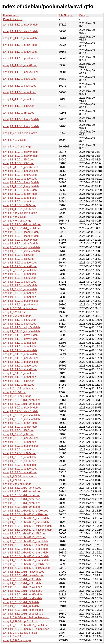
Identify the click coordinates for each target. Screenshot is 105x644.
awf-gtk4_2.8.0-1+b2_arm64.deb (22, 492)
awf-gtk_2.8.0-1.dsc (15, 637)
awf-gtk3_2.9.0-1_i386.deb (19, 430)
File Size (64, 15)
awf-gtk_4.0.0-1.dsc (15, 217)
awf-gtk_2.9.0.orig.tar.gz (17, 484)
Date (82, 15)
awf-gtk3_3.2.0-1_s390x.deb (20, 278)
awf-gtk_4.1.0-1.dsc (15, 140)
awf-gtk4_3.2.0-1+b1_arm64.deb (22, 228)
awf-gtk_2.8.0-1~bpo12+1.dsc (21, 621)
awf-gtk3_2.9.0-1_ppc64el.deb (21, 438)
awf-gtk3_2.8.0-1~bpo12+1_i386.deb (25, 533)
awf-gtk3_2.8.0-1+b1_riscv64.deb (23, 587)
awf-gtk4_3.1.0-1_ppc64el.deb (21, 362)
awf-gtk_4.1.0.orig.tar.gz (17, 147)
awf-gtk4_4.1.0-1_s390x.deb (20, 86)
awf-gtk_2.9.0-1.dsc (15, 480)
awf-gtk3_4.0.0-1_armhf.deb (20, 198)
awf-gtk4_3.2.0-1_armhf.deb (20, 297)
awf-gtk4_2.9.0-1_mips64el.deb (21, 419)
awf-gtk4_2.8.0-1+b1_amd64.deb (22, 598)
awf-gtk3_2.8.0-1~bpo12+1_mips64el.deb (27, 526)
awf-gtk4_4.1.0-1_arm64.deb (20, 45)
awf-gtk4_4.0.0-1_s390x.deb (20, 209)
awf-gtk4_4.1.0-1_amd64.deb (20, 65)
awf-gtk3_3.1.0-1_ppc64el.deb (21, 358)
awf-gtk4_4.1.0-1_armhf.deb (20, 99)
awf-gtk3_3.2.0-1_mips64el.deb (21, 247)
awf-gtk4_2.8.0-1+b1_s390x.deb (22, 583)
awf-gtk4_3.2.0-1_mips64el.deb (21, 251)
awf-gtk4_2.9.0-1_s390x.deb (20, 461)
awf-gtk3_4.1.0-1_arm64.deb (20, 38)
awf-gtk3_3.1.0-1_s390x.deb (20, 320)
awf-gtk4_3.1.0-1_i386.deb (19, 385)
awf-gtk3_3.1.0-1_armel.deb (19, 347)
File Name (9, 15)
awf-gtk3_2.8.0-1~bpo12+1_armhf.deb (25, 541)
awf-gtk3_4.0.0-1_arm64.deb (20, 190)
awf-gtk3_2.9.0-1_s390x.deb (20, 453)
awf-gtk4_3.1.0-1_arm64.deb (20, 350)
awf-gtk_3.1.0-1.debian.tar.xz (20, 388)
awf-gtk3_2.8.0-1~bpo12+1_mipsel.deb (26, 518)
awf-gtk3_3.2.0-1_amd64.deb (20, 263)
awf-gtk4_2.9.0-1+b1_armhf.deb (22, 404)
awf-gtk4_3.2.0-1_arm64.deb (20, 289)
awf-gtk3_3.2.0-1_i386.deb (19, 255)
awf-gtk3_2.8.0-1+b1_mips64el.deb (24, 572)
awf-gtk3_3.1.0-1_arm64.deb (20, 354)
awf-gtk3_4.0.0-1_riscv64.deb (20, 152)
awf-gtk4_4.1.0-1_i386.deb (19, 113)
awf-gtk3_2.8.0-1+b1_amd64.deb (22, 595)
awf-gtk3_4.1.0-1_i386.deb (19, 106)
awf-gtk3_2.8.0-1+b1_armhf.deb (22, 503)
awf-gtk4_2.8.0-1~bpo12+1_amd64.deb (26, 629)
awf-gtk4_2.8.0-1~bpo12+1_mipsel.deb (26, 522)
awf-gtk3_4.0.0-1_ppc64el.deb (21, 167)
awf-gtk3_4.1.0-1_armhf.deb (20, 92)
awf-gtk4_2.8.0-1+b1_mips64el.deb (24, 575)
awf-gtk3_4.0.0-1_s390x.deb (20, 205)
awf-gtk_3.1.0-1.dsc (15, 392)
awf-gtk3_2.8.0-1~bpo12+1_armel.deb (25, 549)
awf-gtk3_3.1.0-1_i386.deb (19, 381)
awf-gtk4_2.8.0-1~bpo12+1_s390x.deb (26, 514)
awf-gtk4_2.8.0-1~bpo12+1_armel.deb (25, 553)
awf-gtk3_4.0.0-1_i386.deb (19, 160)
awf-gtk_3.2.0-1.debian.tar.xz (20, 308)
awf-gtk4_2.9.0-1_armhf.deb (20, 442)
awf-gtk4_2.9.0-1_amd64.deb (20, 469)
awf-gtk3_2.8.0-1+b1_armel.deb (22, 495)
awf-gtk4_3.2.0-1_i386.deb (19, 259)
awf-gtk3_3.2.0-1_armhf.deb (20, 293)
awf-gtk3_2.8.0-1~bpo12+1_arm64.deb (26, 556)
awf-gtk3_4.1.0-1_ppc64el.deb (21, 59)
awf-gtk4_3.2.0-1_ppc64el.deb (21, 305)
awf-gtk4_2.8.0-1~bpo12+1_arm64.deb (26, 560)
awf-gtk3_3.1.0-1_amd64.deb (20, 366)
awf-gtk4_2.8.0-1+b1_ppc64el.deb (23, 614)
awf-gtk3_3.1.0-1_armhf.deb (20, 373)
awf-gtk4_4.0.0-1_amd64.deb (20, 179)
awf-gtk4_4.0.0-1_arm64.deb (20, 194)
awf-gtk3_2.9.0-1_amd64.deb (20, 472)
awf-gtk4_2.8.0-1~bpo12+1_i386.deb (25, 537)
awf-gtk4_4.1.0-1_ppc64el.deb (21, 72)
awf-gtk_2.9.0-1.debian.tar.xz (20, 476)
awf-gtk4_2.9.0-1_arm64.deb (20, 423)
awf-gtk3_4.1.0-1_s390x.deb (20, 79)
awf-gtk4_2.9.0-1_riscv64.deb (20, 411)
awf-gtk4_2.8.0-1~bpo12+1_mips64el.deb (27, 530)
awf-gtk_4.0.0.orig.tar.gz (17, 221)
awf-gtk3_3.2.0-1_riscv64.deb (20, 240)
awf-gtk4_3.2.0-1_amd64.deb (20, 266)
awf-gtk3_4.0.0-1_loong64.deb (21, 182)
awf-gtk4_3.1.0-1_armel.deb (19, 343)
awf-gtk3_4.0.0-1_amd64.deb (20, 175)
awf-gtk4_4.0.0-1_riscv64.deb (20, 156)
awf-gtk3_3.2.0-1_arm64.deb (20, 285)
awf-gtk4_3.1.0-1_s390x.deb (20, 324)
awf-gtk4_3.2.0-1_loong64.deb (21, 236)
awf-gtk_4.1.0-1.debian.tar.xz (20, 133)
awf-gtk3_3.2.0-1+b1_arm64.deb (22, 224)
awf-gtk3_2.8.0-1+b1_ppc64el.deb (23, 610)
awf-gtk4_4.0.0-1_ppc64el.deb (21, 171)
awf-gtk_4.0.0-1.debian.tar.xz (20, 213)
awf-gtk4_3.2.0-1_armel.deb (19, 274)
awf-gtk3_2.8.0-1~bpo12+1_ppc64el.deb (27, 564)
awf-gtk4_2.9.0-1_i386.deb (19, 434)
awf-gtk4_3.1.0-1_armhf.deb (20, 377)
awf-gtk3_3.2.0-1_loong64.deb (21, 232)
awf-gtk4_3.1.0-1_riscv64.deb (20, 339)
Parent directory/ (13, 19)
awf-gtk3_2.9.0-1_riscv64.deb (20, 408)
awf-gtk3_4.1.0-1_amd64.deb (20, 52)
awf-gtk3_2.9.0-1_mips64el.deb (21, 415)
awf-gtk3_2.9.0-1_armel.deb (19, 465)
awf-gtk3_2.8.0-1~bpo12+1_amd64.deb (26, 625)
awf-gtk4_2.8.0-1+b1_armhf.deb (22, 507)
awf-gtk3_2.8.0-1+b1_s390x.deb (22, 579)
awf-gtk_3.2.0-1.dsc (15, 312)
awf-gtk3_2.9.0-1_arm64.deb (20, 427)
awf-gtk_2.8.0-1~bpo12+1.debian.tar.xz (26, 617)
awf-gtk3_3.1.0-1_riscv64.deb (20, 335)
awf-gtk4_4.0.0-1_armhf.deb (20, 202)
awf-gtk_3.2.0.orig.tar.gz (17, 316)
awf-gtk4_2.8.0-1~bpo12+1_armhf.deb (25, 545)
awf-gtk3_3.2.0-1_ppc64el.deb (21, 301)
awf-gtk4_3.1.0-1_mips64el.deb (21, 331)
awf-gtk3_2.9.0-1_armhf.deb (20, 450)
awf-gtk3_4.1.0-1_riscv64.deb (20, 25)
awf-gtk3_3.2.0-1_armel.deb (19, 270)
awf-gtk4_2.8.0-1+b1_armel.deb (22, 499)
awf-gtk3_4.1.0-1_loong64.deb (21, 119)
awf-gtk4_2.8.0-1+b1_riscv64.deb (23, 591)
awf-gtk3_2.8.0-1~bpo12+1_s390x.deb (26, 511)
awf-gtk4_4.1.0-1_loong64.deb (21, 126)
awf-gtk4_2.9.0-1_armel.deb (19, 457)
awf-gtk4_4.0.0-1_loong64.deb (21, 186)
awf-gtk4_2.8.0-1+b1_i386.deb (21, 606)
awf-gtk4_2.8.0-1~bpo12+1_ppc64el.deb (27, 568)
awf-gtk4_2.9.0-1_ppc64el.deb (21, 446)
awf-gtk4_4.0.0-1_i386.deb (19, 163)
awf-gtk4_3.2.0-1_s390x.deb (20, 282)
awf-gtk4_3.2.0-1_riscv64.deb (20, 243)
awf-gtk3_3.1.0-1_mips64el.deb (21, 327)
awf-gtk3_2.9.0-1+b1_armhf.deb (22, 400)
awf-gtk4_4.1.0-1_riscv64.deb (20, 31)
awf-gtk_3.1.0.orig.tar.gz (17, 396)
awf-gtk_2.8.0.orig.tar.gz (17, 640)
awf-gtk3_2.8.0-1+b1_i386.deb (21, 602)
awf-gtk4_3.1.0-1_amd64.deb (20, 369)
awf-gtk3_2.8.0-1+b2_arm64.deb (22, 488)
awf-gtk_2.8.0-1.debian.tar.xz (20, 633)
